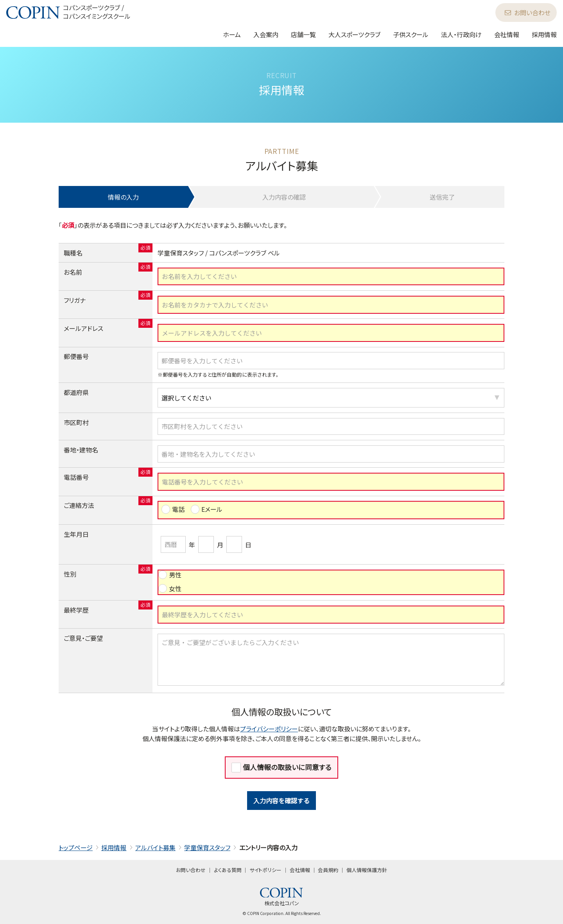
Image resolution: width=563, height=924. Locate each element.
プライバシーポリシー (269, 729)
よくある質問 (228, 870)
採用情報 (544, 34)
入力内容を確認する (281, 801)
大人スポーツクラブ (354, 34)
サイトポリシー (265, 870)
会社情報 (507, 34)
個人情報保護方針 (367, 870)
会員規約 (328, 870)
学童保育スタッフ (207, 847)
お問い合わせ (528, 13)
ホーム (232, 34)
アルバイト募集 (155, 847)
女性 (175, 588)
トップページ (76, 847)
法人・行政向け (461, 34)
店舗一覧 (303, 34)
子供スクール (411, 34)
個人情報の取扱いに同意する (287, 767)
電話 (178, 509)
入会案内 (266, 34)
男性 (175, 575)
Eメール (212, 509)
